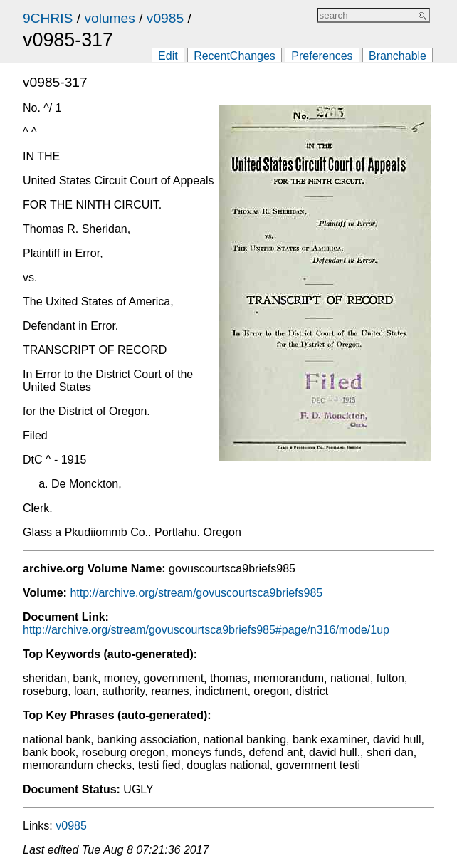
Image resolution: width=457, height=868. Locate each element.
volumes (109, 18)
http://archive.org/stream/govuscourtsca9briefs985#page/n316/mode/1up (206, 630)
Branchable (398, 56)
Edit (168, 56)
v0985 (165, 18)
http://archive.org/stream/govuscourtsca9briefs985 (196, 593)
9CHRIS (48, 18)
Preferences (322, 56)
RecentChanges (235, 56)
